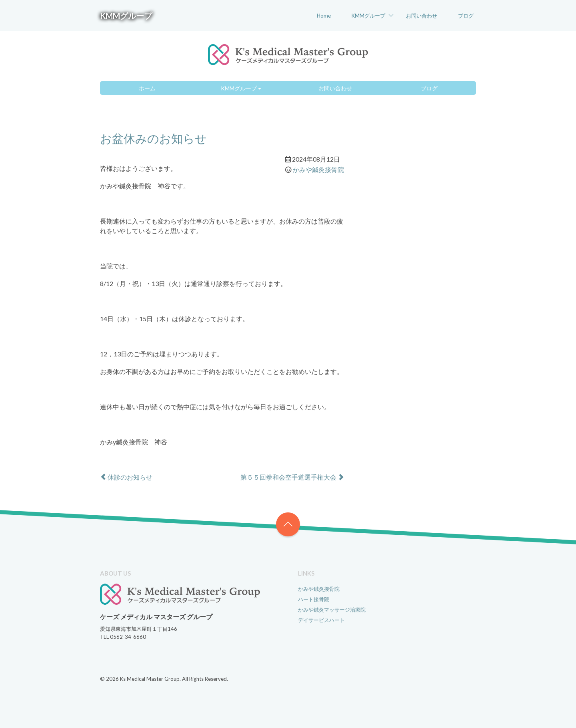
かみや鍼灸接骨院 (318, 169)
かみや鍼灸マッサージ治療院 (332, 610)
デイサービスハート (321, 620)
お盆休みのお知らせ (153, 138)
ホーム (147, 88)
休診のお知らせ (126, 477)
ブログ (466, 16)
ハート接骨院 (314, 599)
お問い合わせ (422, 16)
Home (324, 16)
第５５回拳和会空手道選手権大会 (292, 477)
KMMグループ (126, 16)
